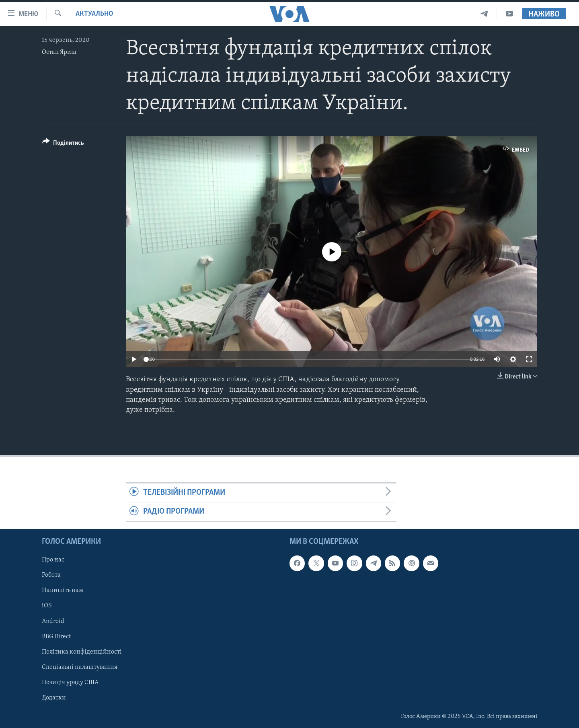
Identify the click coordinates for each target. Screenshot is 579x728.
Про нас (53, 560)
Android (53, 621)
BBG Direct (56, 636)
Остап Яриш (59, 52)
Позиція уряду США (70, 682)
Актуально (94, 14)
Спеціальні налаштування (80, 667)
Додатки (54, 698)
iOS (47, 606)
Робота (51, 575)
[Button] (63, 144)
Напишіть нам (63, 590)
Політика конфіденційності (82, 652)
